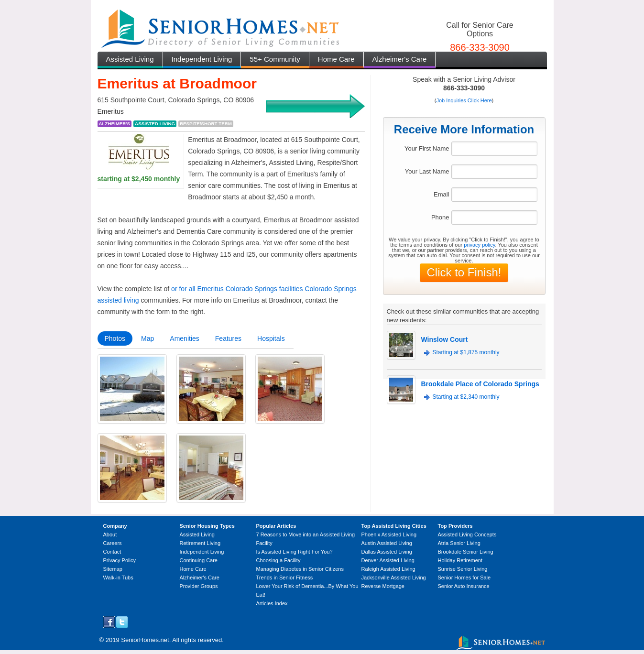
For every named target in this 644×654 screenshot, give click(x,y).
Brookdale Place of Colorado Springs (480, 384)
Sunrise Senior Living (463, 569)
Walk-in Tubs (118, 578)
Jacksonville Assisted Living (394, 578)
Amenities (184, 338)
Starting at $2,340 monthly (466, 397)
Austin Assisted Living (387, 543)
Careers (113, 543)
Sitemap (113, 569)
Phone (440, 217)
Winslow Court (445, 339)
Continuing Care (199, 560)
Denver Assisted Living (388, 560)
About (110, 534)
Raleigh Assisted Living (388, 569)
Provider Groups (199, 586)
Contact (112, 552)
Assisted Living (130, 59)
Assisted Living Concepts (467, 534)
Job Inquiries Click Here (464, 100)
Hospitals (271, 338)
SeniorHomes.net (145, 640)
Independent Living (202, 59)
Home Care (336, 59)
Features (228, 338)
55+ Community (275, 59)
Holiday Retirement (460, 560)
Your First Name (427, 148)
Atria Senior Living (459, 543)
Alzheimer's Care (400, 59)
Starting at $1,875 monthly (466, 352)
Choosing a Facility (278, 560)
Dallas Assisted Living (387, 552)
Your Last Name (427, 171)
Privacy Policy (120, 560)
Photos (115, 338)
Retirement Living (200, 543)
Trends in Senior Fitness (285, 578)
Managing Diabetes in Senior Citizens (300, 569)
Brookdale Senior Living (466, 552)
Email (442, 194)
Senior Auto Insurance (464, 586)
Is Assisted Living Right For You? (295, 552)
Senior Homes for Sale (464, 578)
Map (147, 338)
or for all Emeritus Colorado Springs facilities (237, 289)
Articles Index (272, 603)
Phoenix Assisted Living (389, 534)
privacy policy (479, 245)
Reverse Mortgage (383, 586)
